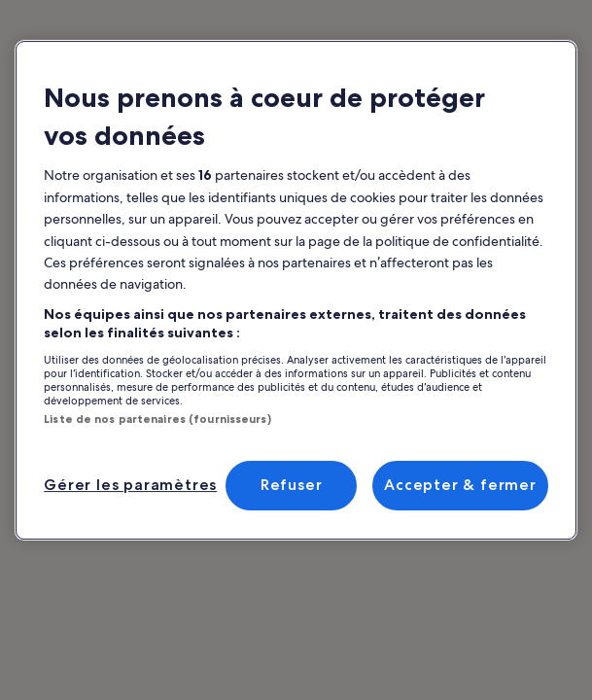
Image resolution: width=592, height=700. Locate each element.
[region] (296, 290)
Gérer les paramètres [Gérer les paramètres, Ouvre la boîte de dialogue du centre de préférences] (130, 485)
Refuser (292, 485)
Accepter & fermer (460, 485)
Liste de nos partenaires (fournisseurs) (157, 419)
